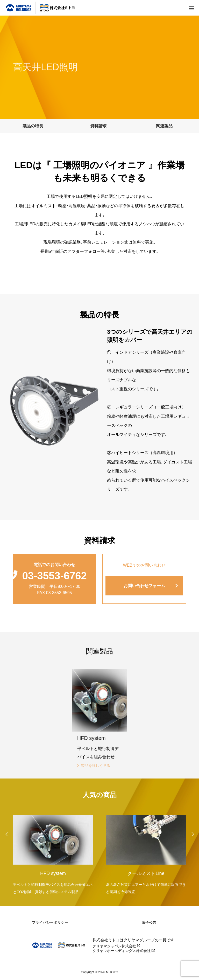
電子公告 (149, 922)
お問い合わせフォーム (144, 586)
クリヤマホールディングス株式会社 (124, 951)
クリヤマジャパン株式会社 (116, 946)
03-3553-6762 (55, 576)
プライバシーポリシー (50, 922)
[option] (53, 853)
